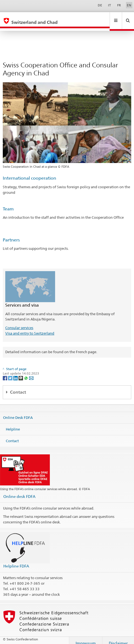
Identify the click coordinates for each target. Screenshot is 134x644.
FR (119, 5)
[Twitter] (11, 372)
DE (100, 5)
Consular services (19, 322)
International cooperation (29, 173)
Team (8, 204)
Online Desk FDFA (18, 412)
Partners (11, 235)
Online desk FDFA (19, 491)
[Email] (31, 372)
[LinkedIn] (16, 372)
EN (129, 5)
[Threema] (21, 372)
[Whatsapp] (26, 372)
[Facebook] (5, 372)
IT (109, 5)
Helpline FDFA (16, 561)
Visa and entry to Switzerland (30, 328)
